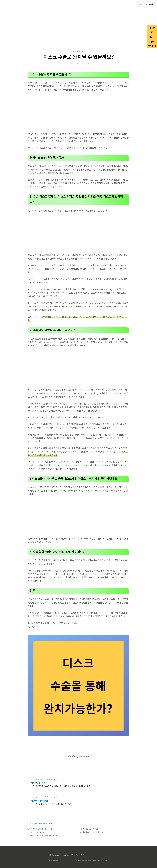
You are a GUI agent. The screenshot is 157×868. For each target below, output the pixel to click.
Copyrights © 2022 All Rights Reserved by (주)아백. (92, 860)
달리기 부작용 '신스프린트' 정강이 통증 (40, 829)
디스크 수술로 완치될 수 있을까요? (79, 57)
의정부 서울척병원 (39, 801)
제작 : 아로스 (53, 860)
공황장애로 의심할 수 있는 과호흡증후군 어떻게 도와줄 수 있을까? (44, 835)
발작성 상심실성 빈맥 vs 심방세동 (90, 832)
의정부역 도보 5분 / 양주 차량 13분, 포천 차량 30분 (52, 804)
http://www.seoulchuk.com (42, 779)
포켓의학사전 (78, 52)
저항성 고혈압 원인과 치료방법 (89, 829)
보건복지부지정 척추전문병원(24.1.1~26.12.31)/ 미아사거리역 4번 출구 (61, 786)
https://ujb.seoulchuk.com (42, 797)
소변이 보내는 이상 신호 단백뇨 (38, 832)
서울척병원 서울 (38, 783)
